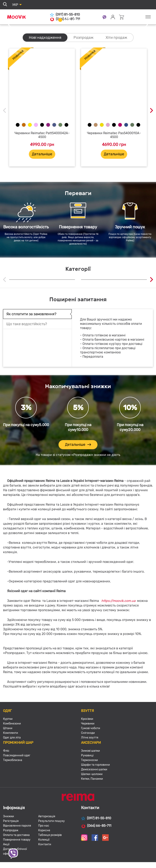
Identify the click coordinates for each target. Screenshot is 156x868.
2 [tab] (67, 20)
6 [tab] (96, 20)
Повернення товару (17, 840)
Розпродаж (83, 38)
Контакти (45, 844)
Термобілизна (13, 760)
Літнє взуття (90, 738)
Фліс (6, 751)
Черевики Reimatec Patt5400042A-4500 (42, 135)
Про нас (44, 826)
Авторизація (47, 816)
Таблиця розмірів (50, 835)
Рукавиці (87, 755)
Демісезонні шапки (94, 769)
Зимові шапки (90, 751)
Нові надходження (45, 38)
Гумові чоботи (91, 728)
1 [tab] (60, 20)
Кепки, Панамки (92, 779)
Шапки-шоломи (92, 774)
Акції (6, 844)
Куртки (8, 719)
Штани (8, 728)
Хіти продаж (116, 38)
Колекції (44, 840)
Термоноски (89, 760)
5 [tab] (89, 20)
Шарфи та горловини (95, 765)
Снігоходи (88, 733)
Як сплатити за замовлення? (31, 314)
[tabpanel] (78, 25)
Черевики (88, 724)
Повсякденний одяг (17, 755)
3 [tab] (74, 20)
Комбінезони (12, 724)
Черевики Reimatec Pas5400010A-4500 (114, 135)
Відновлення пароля (17, 826)
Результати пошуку (51, 821)
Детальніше (42, 154)
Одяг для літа (12, 738)
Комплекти (11, 733)
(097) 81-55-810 (65, 15)
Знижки (9, 816)
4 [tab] (82, 20)
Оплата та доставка (16, 835)
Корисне (44, 830)
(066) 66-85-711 (96, 826)
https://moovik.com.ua (118, 601)
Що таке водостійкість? (27, 324)
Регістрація (11, 821)
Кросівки (87, 719)
